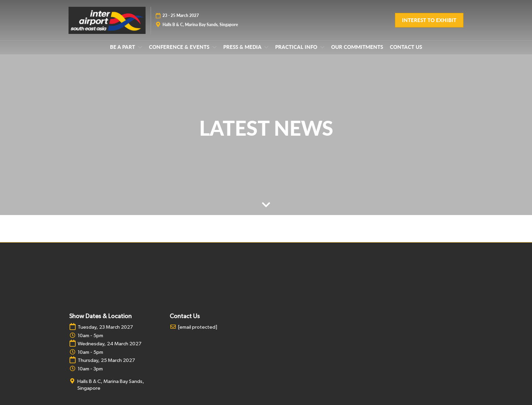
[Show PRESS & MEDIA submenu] (266, 47)
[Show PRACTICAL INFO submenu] (322, 47)
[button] (429, 20)
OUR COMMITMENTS (357, 47)
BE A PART (123, 47)
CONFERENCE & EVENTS (180, 47)
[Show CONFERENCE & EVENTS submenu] (214, 47)
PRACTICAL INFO (297, 47)
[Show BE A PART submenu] (140, 47)
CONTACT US (406, 47)
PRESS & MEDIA (243, 47)
